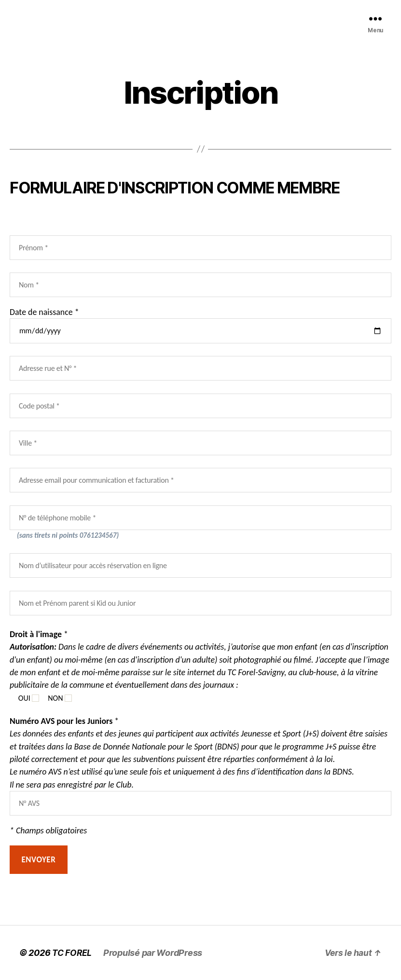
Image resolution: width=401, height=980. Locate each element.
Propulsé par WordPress (154, 953)
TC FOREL (73, 953)
